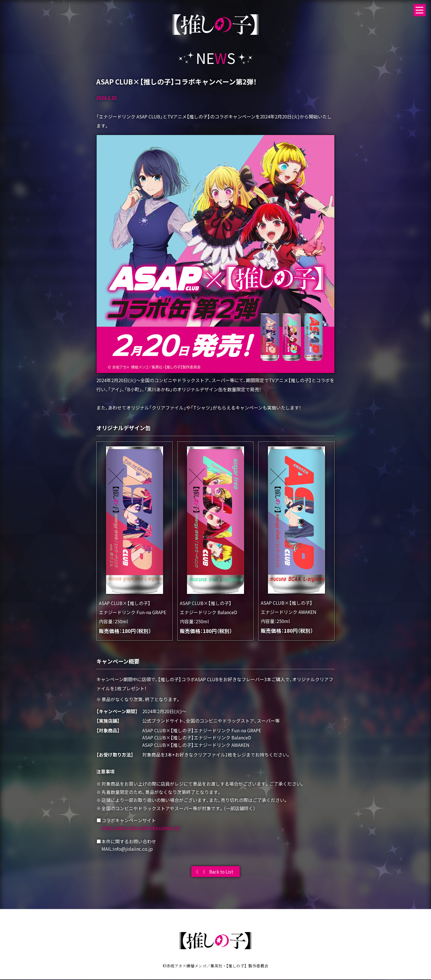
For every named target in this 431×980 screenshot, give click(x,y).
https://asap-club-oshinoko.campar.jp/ (142, 827)
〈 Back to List (218, 872)
